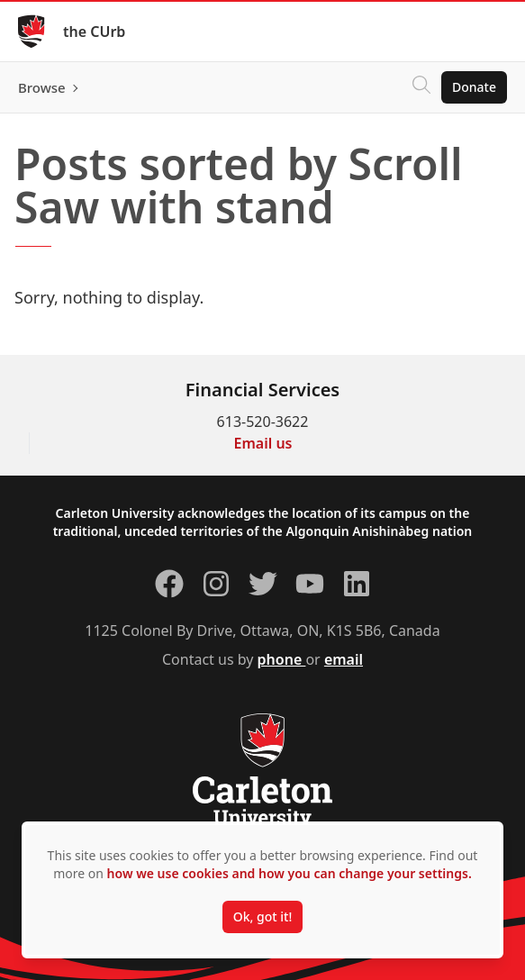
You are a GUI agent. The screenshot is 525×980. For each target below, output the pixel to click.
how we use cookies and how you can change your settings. (290, 873)
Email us (263, 443)
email (344, 659)
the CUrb (94, 32)
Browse (42, 87)
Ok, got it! (262, 916)
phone (282, 659)
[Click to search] (421, 87)
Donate (474, 87)
